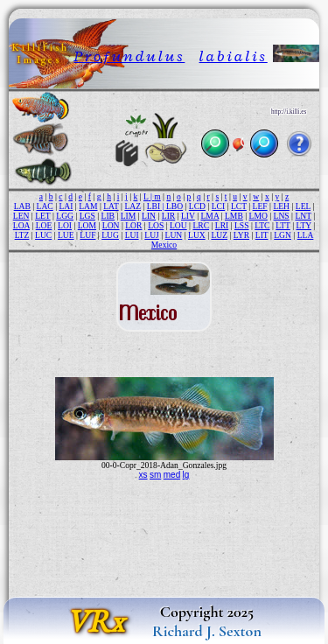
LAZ (133, 206)
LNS (282, 216)
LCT (239, 206)
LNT (303, 216)
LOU (178, 225)
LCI (218, 206)
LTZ (22, 235)
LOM (87, 225)
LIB (108, 216)
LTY (303, 225)
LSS (242, 225)
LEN (21, 216)
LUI (132, 235)
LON (111, 225)
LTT (283, 225)
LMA (209, 216)
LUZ (219, 235)
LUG (110, 235)
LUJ (152, 235)
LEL (303, 206)
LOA (21, 225)
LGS (87, 216)
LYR (241, 235)
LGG (65, 216)
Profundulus (130, 56)
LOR (133, 225)
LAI (66, 206)
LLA (306, 235)
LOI (65, 225)
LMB (234, 216)
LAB (22, 206)
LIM (129, 216)
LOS (156, 225)
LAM (88, 206)
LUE (66, 235)
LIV (188, 216)
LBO (174, 206)
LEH (281, 206)
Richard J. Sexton (207, 631)
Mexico (164, 245)
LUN (174, 235)
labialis (234, 56)
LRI (222, 225)
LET (42, 216)
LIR (168, 216)
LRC (201, 225)
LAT (111, 206)
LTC (262, 225)
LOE (44, 225)
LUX (197, 235)
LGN (283, 235)
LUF (87, 235)
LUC (43, 235)
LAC (45, 206)
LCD (197, 206)
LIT (262, 235)
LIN (149, 216)
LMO (258, 216)
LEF (260, 206)
